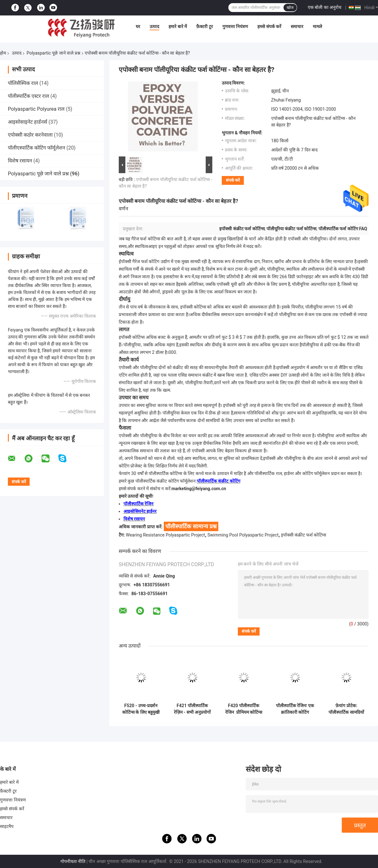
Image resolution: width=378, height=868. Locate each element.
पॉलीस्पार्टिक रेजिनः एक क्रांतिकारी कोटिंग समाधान (295, 709)
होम (3, 53)
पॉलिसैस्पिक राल (23, 83)
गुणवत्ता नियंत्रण (235, 26)
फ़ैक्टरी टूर (204, 26)
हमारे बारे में (178, 26)
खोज (290, 8)
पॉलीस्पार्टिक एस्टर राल (29, 96)
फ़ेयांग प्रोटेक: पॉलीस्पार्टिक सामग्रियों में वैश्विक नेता (346, 709)
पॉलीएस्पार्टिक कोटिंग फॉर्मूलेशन (37, 148)
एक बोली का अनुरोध (325, 7)
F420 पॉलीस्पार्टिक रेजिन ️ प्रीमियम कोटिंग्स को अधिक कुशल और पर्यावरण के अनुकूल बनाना (244, 709)
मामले (317, 26)
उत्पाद (154, 26)
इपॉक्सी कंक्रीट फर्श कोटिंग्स (304, 535)
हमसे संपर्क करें (269, 26)
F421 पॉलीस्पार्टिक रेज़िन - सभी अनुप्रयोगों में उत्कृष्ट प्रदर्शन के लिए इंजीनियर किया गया (192, 709)
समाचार (297, 26)
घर (138, 26)
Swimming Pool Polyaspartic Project (243, 535)
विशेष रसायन (20, 161)
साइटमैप (7, 826)
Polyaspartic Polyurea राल (36, 109)
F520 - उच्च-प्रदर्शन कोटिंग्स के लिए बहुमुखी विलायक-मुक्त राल (141, 709)
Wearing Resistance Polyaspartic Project (165, 535)
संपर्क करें (233, 180)
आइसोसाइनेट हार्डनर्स (28, 122)
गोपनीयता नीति (73, 861)
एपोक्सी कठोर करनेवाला (30, 135)
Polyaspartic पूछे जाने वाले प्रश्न (53, 53)
